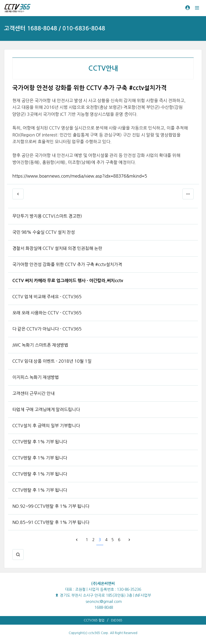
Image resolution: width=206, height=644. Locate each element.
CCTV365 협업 (94, 620)
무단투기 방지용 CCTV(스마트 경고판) (47, 216)
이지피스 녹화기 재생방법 (36, 377)
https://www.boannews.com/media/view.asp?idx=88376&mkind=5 (80, 176)
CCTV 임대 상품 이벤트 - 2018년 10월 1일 (52, 361)
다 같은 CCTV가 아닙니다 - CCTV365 (47, 329)
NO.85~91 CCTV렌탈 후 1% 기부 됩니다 (51, 522)
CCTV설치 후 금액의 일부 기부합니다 (46, 426)
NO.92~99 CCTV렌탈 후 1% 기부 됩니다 (51, 506)
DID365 (117, 620)
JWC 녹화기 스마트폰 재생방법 (40, 345)
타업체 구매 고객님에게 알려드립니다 (46, 409)
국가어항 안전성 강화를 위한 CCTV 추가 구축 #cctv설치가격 (67, 264)
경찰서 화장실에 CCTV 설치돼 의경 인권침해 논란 (57, 248)
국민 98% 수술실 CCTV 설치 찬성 (44, 232)
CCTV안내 (103, 69)
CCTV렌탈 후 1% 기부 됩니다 (40, 442)
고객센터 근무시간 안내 (34, 393)
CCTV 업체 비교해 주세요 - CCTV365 (47, 297)
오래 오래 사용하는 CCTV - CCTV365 (47, 313)
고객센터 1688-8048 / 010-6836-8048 (55, 28)
